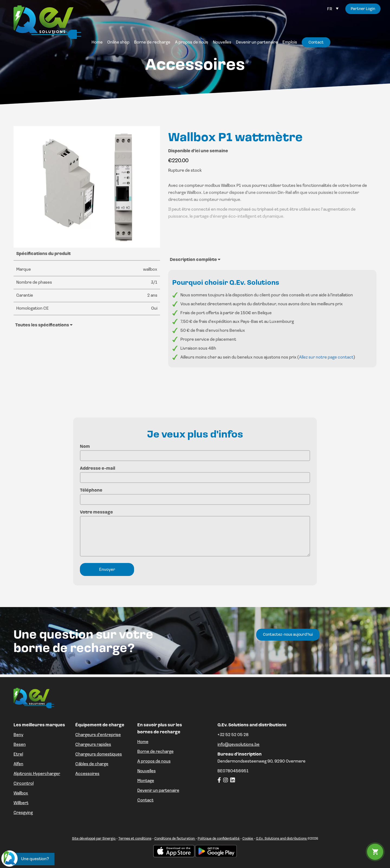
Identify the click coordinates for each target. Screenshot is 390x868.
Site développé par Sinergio (94, 839)
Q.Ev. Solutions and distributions (282, 839)
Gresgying (23, 813)
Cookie (248, 839)
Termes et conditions (135, 839)
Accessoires (87, 774)
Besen (20, 745)
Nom (195, 451)
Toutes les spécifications (44, 325)
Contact (145, 800)
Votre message (195, 534)
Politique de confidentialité (219, 839)
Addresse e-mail (195, 473)
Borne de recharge (155, 752)
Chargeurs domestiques (99, 754)
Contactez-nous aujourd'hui (288, 635)
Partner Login (363, 9)
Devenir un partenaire (158, 791)
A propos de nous (154, 761)
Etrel (18, 754)
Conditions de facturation (175, 839)
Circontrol (24, 784)
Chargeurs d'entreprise (98, 735)
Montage (146, 781)
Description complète (195, 260)
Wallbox (21, 793)
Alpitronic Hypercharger (37, 774)
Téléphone (195, 495)
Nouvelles (147, 771)
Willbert (21, 803)
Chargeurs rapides (93, 745)
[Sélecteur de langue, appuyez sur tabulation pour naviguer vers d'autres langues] (333, 9)
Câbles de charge (92, 764)
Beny (18, 735)
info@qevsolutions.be (238, 745)
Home (143, 742)
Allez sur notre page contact (326, 357)
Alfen (18, 764)
